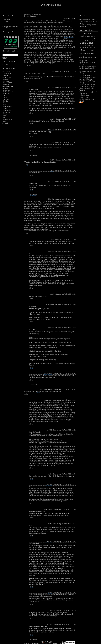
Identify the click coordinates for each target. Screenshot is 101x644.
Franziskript (6, 85)
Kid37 (4, 96)
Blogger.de (35, 643)
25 (83, 48)
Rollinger (5, 114)
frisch (38, 392)
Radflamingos (7, 107)
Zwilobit (5, 123)
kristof (52, 71)
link (27, 81)
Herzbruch (6, 94)
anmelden (83, 27)
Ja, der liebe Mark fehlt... (88, 66)
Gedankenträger (8, 86)
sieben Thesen (69, 37)
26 (85, 48)
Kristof (5, 97)
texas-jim (52, 610)
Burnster (5, 75)
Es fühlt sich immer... (86, 75)
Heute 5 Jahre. (84, 95)
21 (90, 45)
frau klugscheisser (46, 389)
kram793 (5, 65)
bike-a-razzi (6, 72)
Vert (4, 118)
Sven (4, 116)
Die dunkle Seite (51, 5)
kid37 (52, 160)
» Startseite (6, 19)
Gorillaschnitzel (8, 92)
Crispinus (6, 79)
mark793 (67, 19)
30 (94, 48)
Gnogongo (6, 90)
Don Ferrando (7, 83)
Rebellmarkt (7, 110)
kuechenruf (50, 305)
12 (85, 43)
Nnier (4, 105)
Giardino (5, 88)
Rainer (5, 108)
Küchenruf (6, 99)
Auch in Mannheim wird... (88, 57)
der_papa (6, 81)
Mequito (5, 101)
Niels (4, 103)
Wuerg (5, 121)
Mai (92, 50)
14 (90, 43)
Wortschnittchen (8, 119)
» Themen (6, 21)
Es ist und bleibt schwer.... (88, 84)
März (83, 50)
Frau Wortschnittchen (43, 628)
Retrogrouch (7, 112)
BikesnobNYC (7, 74)
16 (94, 43)
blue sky (51, 199)
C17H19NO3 (7, 77)
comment (29, 65)
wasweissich (48, 400)
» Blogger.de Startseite (10, 27)
